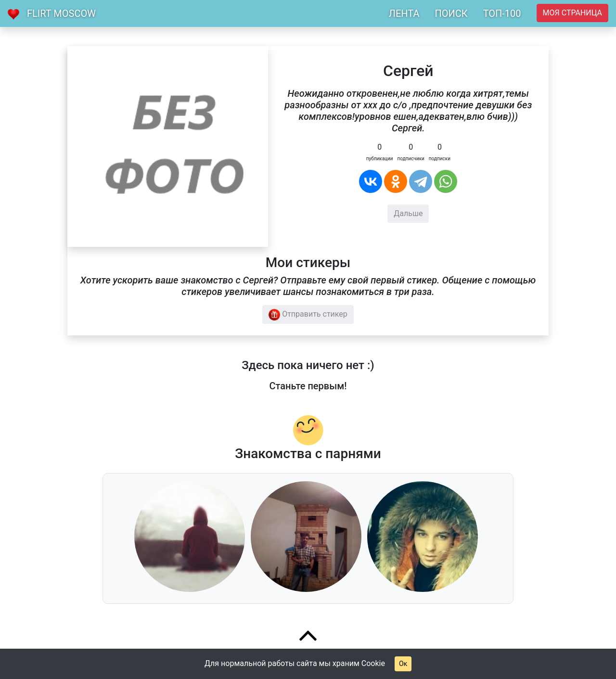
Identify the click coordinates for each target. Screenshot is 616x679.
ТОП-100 (502, 13)
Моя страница (572, 13)
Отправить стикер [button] (308, 315)
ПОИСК (451, 13)
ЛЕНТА (404, 13)
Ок (403, 664)
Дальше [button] (408, 213)
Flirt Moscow (61, 13)
